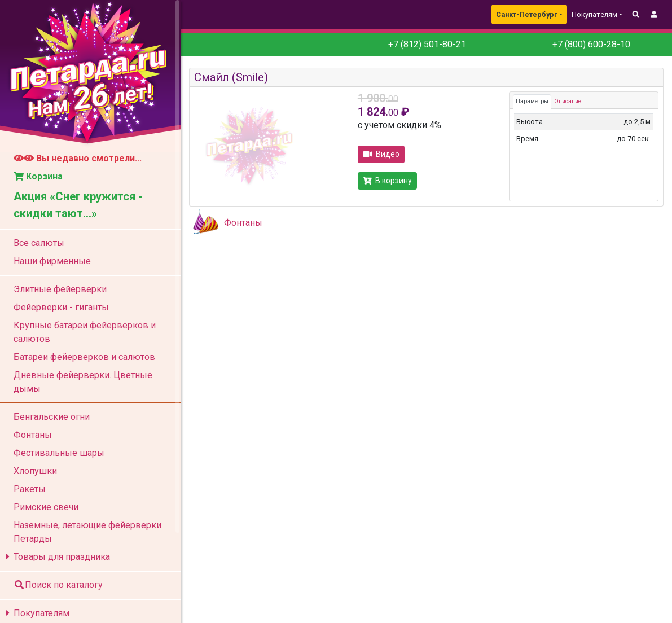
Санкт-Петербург (527, 14)
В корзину (387, 181)
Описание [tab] (568, 101)
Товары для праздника (56, 557)
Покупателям (36, 613)
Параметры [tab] (532, 101)
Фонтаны (243, 223)
